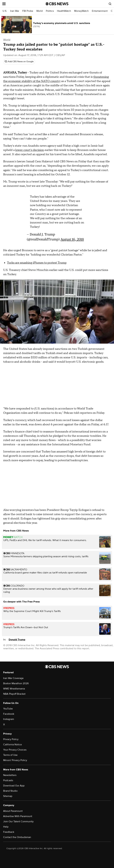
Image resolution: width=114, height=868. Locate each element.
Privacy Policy (11, 739)
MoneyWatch (81, 11)
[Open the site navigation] (21, 4)
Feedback (9, 832)
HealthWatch (64, 11)
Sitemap (8, 796)
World (39, 11)
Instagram (9, 719)
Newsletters (10, 775)
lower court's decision (30, 150)
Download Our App (14, 786)
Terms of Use (10, 755)
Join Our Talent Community (18, 821)
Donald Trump (17, 640)
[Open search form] (110, 4)
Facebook (9, 714)
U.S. (5, 11)
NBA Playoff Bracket (14, 694)
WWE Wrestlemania (14, 689)
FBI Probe (28, 11)
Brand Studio (10, 791)
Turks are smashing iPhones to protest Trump (37, 263)
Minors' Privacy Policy (15, 760)
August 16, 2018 (72, 239)
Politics (50, 11)
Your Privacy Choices (15, 750)
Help (6, 827)
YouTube (8, 709)
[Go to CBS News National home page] (57, 4)
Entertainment (100, 11)
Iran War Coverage (13, 678)
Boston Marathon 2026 (16, 683)
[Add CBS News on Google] (19, 62)
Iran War (15, 11)
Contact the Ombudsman (17, 837)
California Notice (12, 745)
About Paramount (13, 811)
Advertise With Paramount (18, 816)
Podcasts (8, 780)
